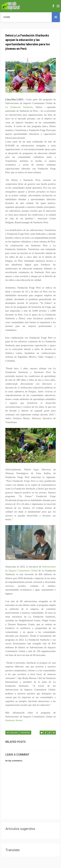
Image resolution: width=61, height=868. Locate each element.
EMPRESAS (25, 733)
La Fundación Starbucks (19, 107)
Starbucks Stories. (14, 720)
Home (7, 17)
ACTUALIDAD (12, 733)
